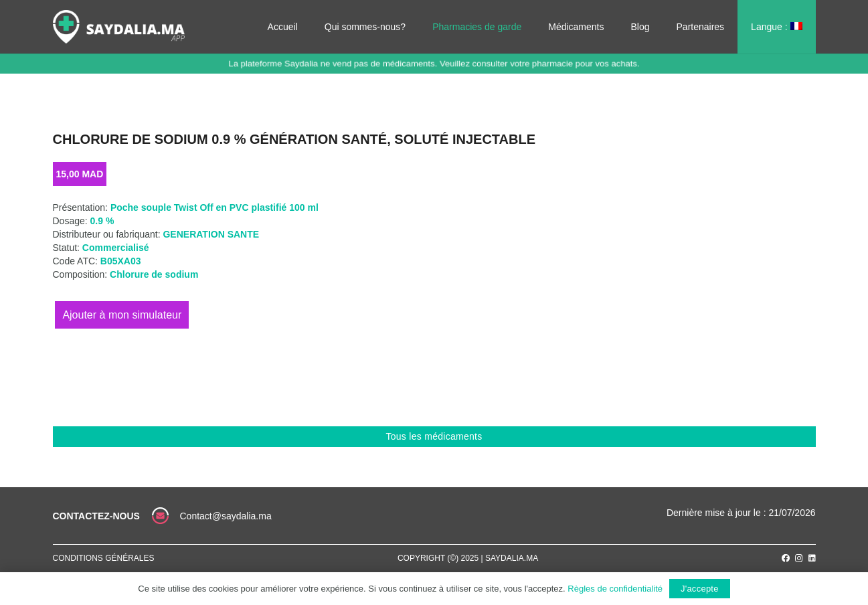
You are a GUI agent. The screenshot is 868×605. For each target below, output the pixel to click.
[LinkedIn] (812, 558)
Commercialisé (116, 248)
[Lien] (119, 27)
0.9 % (102, 221)
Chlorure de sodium (154, 274)
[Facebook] (786, 558)
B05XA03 (121, 261)
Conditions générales (104, 558)
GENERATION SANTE (211, 234)
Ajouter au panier (122, 315)
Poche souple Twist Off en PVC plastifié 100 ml (214, 207)
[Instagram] (799, 558)
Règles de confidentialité (615, 589)
